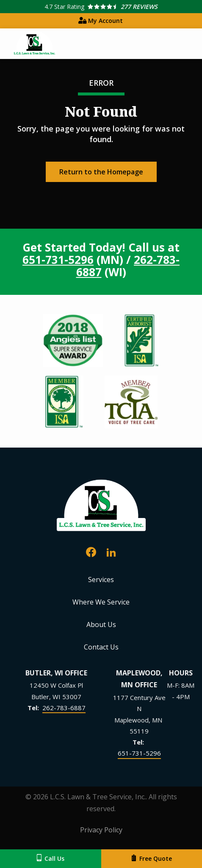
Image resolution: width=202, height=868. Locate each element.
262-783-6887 (64, 708)
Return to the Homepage (101, 172)
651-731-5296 (58, 260)
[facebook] (91, 551)
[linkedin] (111, 551)
